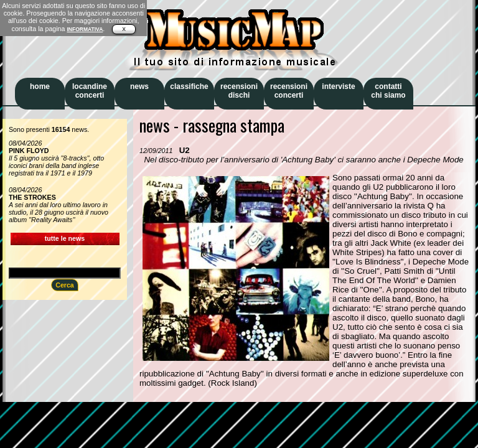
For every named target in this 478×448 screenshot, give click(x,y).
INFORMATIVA (85, 29)
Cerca (65, 285)
